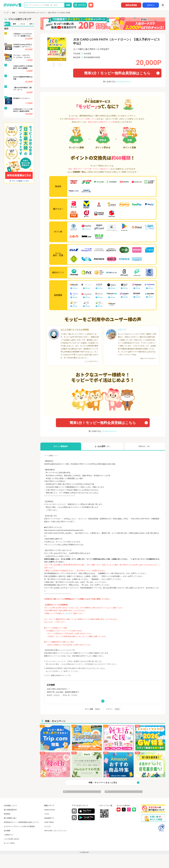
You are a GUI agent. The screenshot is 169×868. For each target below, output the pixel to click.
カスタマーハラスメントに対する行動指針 (19, 826)
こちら (66, 613)
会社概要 (7, 831)
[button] (4, 24)
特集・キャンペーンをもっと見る (103, 782)
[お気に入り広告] (91, 5)
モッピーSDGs (9, 843)
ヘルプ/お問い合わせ (11, 839)
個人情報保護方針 (10, 810)
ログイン (151, 5)
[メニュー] (163, 5)
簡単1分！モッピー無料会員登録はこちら (117, 73)
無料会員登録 (131, 5)
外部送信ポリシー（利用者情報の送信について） (22, 822)
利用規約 (7, 814)
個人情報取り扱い (10, 818)
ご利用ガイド (9, 835)
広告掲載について (10, 806)
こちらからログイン (123, 82)
